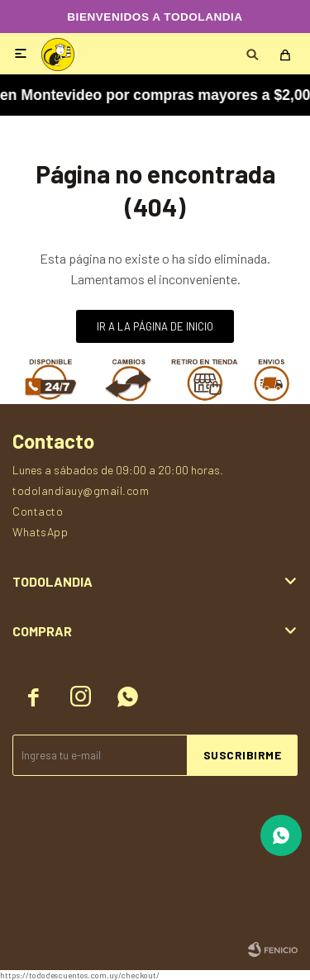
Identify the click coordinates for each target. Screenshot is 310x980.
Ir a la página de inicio (155, 326)
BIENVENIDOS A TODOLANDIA (155, 17)
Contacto (38, 511)
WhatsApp (40, 532)
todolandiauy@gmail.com (81, 490)
